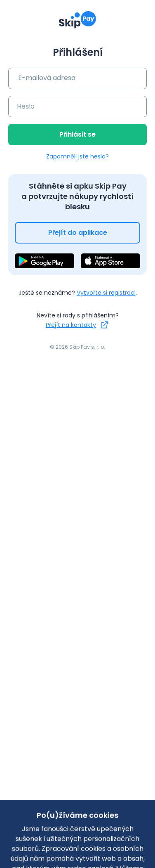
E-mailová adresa (47, 78)
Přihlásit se (77, 134)
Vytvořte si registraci (106, 293)
